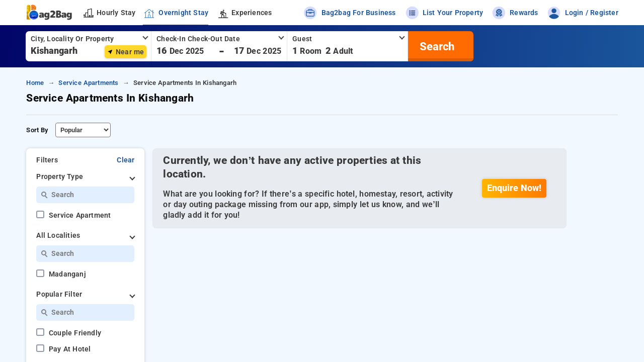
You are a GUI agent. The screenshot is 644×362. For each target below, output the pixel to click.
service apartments (88, 83)
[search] (436, 46)
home (35, 83)
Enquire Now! (514, 188)
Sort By (37, 130)
